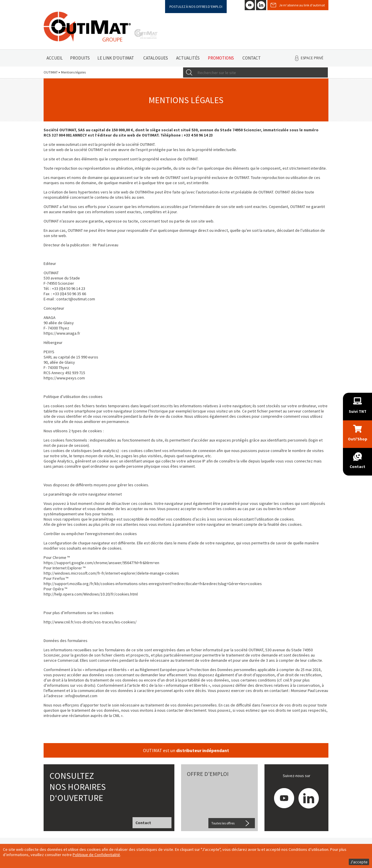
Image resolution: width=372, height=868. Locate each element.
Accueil (55, 58)
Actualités (188, 58)
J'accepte (359, 862)
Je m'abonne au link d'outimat (302, 5)
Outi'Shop (358, 439)
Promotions (221, 58)
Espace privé (312, 58)
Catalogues (156, 58)
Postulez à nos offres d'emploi (196, 7)
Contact (252, 58)
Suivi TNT (358, 411)
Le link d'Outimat (116, 58)
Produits (80, 58)
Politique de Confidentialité (96, 855)
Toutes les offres (223, 823)
